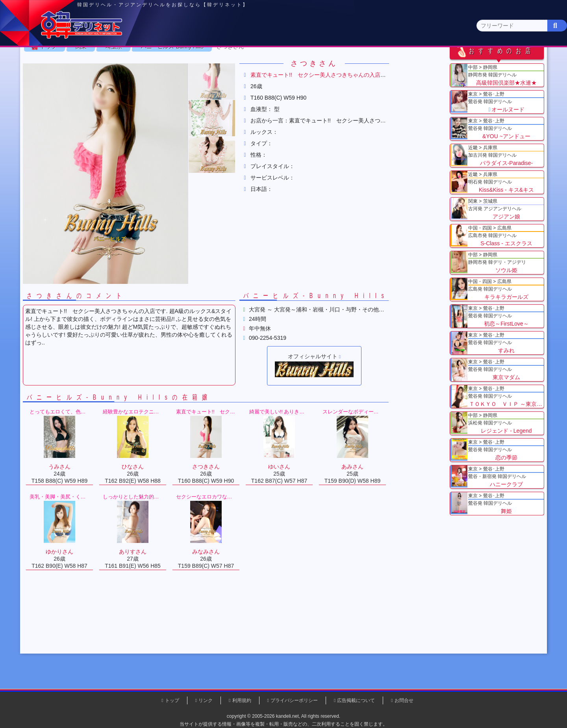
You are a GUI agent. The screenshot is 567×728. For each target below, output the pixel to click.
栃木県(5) (287, 77)
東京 (146, 62)
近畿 (373, 62)
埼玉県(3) (189, 77)
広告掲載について (356, 700)
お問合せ (404, 700)
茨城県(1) (255, 77)
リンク (206, 700)
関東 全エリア (73, 77)
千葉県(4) (157, 77)
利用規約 (242, 700)
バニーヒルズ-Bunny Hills (201, 98)
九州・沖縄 (486, 62)
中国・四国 (430, 62)
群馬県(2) (222, 77)
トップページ (82, 62)
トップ (77, 98)
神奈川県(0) (122, 77)
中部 (316, 62)
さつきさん (259, 98)
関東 (203, 61)
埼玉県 (142, 98)
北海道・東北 (259, 62)
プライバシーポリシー (294, 700)
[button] (240, 133)
